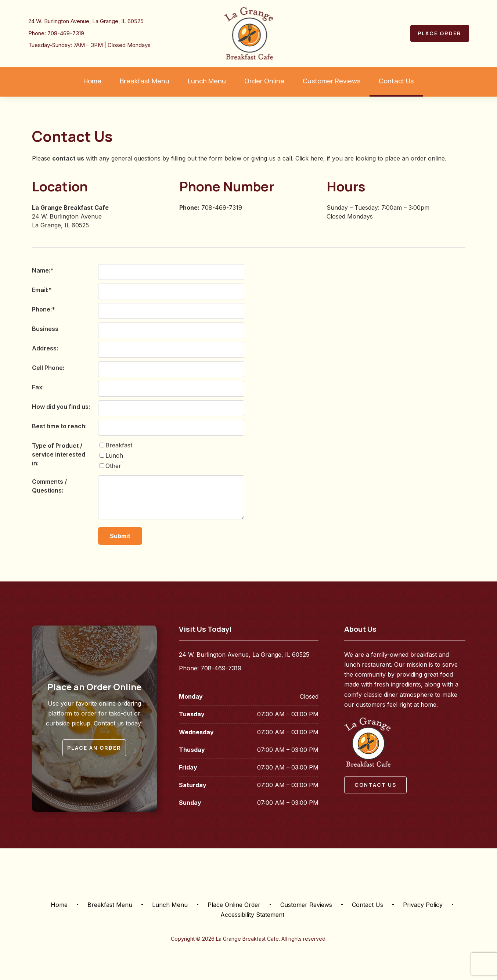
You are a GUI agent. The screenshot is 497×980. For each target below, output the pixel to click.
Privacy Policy (423, 905)
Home (59, 905)
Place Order (440, 33)
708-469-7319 (66, 33)
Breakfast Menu (110, 905)
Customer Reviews (306, 905)
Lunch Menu (170, 905)
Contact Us (368, 905)
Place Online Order (234, 905)
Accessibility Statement (252, 915)
